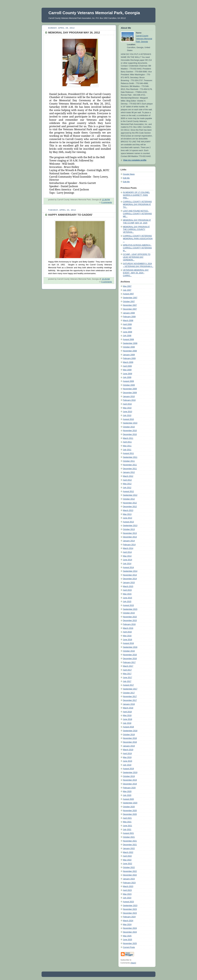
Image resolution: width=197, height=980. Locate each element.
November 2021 (130, 841)
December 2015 (130, 620)
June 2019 (128, 761)
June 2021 (128, 826)
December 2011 (130, 469)
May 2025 (127, 936)
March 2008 (128, 321)
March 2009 (128, 362)
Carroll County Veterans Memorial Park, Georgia (144, 39)
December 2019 (130, 784)
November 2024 (130, 928)
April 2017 (127, 670)
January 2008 (129, 313)
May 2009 (127, 370)
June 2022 (128, 864)
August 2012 (128, 491)
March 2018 (128, 708)
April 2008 (127, 324)
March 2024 (128, 921)
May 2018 (127, 715)
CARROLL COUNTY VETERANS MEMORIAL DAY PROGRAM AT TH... (137, 204)
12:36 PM (106, 200)
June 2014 (128, 560)
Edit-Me (126, 178)
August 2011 (128, 453)
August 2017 (128, 685)
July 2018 (127, 723)
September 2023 (130, 906)
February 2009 (129, 358)
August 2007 (128, 294)
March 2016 (128, 628)
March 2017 (128, 666)
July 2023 (127, 898)
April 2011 (127, 442)
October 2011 (129, 461)
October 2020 (129, 807)
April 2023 (127, 890)
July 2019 (127, 765)
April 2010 (127, 404)
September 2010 (130, 423)
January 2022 (129, 849)
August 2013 (128, 522)
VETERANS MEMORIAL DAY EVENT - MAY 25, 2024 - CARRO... (136, 273)
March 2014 (128, 548)
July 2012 (127, 488)
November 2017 (130, 696)
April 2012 (127, 480)
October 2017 (129, 693)
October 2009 (129, 385)
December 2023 (130, 913)
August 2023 (128, 902)
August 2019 (128, 769)
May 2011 (127, 446)
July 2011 (127, 450)
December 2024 (130, 932)
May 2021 (127, 822)
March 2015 (128, 586)
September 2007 (130, 298)
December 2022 (130, 875)
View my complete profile (135, 160)
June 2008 (128, 332)
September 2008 (130, 343)
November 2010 (130, 431)
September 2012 (130, 495)
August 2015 (128, 605)
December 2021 (130, 845)
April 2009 (127, 366)
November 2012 (130, 503)
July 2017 (127, 681)
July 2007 (127, 290)
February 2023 (129, 883)
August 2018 (128, 727)
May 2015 (127, 594)
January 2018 (129, 704)
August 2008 (128, 339)
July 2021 (127, 830)
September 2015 (130, 609)
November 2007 (130, 305)
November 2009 (130, 389)
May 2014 (127, 556)
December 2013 (130, 537)
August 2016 (128, 643)
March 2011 (128, 438)
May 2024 (127, 925)
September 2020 (130, 803)
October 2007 (129, 302)
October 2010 (129, 427)
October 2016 (129, 651)
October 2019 (129, 776)
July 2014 (127, 564)
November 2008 (130, 351)
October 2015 (129, 613)
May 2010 (127, 408)
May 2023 (127, 894)
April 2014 (127, 552)
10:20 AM (106, 279)
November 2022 (130, 871)
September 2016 (130, 647)
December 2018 (130, 742)
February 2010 (129, 400)
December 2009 (130, 393)
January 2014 (129, 541)
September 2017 (130, 689)
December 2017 (130, 700)
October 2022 (129, 867)
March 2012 (128, 476)
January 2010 (129, 397)
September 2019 (130, 772)
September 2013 (130, 526)
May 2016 (127, 636)
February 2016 (129, 624)
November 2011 (130, 465)
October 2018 (129, 735)
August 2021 (128, 833)
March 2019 (128, 750)
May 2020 (127, 791)
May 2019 (127, 757)
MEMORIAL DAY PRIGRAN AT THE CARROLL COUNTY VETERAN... (136, 229)
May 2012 (127, 484)
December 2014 (130, 579)
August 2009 (128, 381)
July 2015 (127, 602)
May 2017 (127, 674)
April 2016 (127, 632)
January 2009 (129, 355)
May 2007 (127, 286)
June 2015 (128, 598)
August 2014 (128, 567)
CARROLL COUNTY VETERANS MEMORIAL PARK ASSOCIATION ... (138, 239)
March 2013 (128, 510)
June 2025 (128, 940)
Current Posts (129, 947)
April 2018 (127, 712)
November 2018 (130, 738)
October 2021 (129, 837)
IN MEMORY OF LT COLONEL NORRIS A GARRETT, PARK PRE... (136, 195)
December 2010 (130, 434)
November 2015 (130, 617)
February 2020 (129, 788)
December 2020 (130, 814)
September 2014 (130, 571)
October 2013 (129, 529)
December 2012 (130, 507)
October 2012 (129, 499)
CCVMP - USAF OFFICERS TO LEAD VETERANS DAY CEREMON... (137, 257)
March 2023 (128, 886)
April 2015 (127, 590)
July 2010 (127, 415)
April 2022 (127, 856)
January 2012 (129, 472)
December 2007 (130, 309)
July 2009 (127, 377)
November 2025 (130, 943)
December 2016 (130, 659)
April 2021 (127, 818)
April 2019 (127, 754)
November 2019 (130, 780)
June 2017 (128, 678)
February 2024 (129, 917)
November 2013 (130, 533)
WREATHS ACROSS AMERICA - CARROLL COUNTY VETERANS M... (137, 248)
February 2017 (129, 662)
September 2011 (130, 457)
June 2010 (128, 412)
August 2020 (128, 799)
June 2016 (128, 640)
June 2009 (128, 374)
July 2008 (127, 336)
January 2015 (129, 583)
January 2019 (129, 746)
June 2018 (128, 719)
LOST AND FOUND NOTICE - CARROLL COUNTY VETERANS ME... (137, 214)
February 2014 (129, 545)
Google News (129, 174)
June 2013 (128, 518)
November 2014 (130, 575)
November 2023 (130, 909)
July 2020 (127, 795)
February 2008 (129, 317)
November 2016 (130, 655)
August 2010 (128, 419)
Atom (133, 963)
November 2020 (130, 811)
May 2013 (127, 514)
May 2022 (127, 860)
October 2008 (129, 347)
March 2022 (128, 852)
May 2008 (127, 328)
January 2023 (129, 879)
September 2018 (130, 731)
